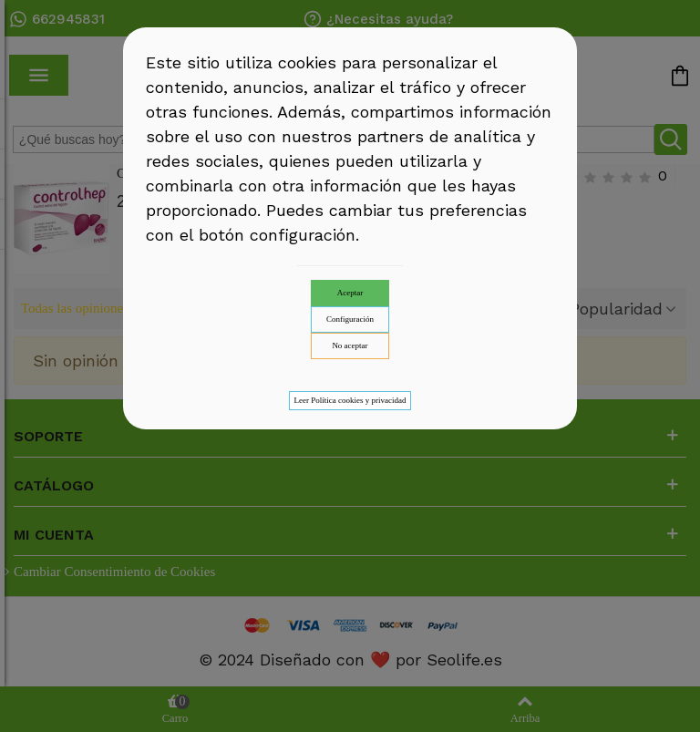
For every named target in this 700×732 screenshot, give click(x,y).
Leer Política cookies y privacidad (350, 400)
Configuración (350, 319)
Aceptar (350, 293)
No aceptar (350, 345)
